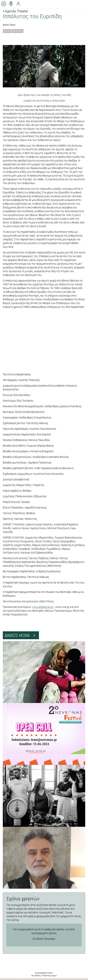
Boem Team (9, 25)
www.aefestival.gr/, (43, 607)
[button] (9, 66)
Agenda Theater (15, 11)
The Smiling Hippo (49, 976)
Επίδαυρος (18, 31)
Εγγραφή (50, 939)
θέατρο (7, 31)
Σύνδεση (38, 939)
